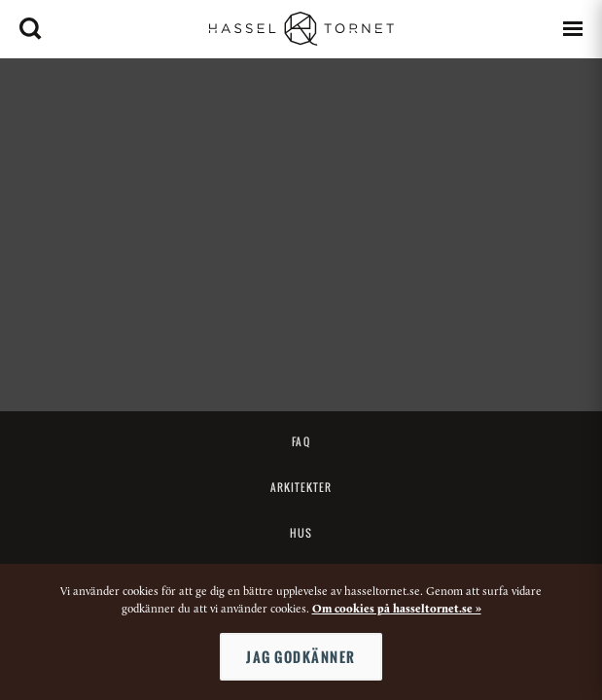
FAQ (301, 441)
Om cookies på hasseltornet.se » (397, 610)
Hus (301, 533)
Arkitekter (301, 487)
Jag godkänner (301, 657)
